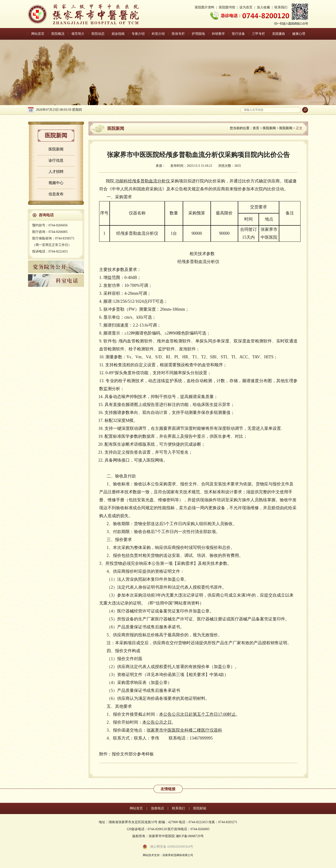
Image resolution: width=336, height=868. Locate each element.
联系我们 (281, 7)
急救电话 (157, 808)
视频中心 (56, 183)
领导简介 (78, 34)
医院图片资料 (205, 7)
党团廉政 (279, 34)
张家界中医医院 (83, 14)
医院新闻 (56, 149)
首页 (256, 128)
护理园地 (198, 34)
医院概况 (58, 34)
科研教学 (218, 34)
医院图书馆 (227, 7)
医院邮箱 (200, 808)
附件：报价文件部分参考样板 (126, 754)
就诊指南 (118, 34)
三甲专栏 (259, 34)
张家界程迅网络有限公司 (178, 855)
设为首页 (246, 7)
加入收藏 (263, 7)
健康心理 (299, 34)
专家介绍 (138, 34)
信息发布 (56, 194)
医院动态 (98, 34)
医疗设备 (238, 34)
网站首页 (38, 34)
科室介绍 (158, 34)
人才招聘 (56, 172)
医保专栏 (178, 34)
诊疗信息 (56, 160)
